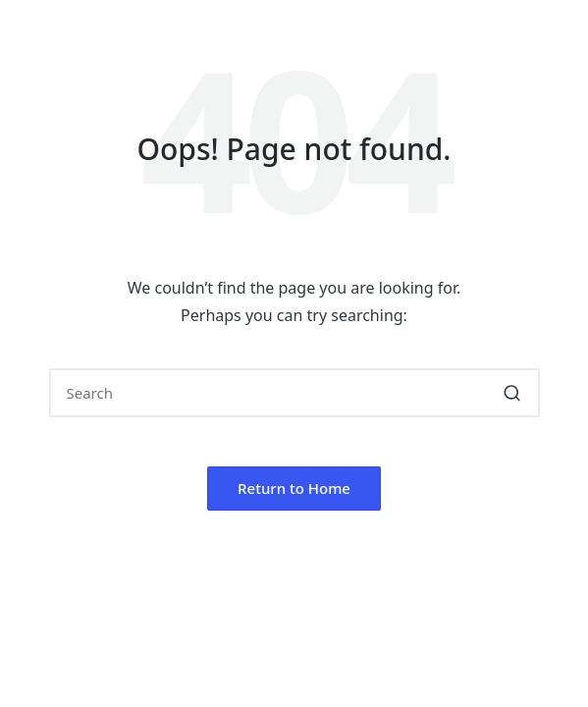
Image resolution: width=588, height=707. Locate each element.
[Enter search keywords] (294, 393)
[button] (513, 393)
